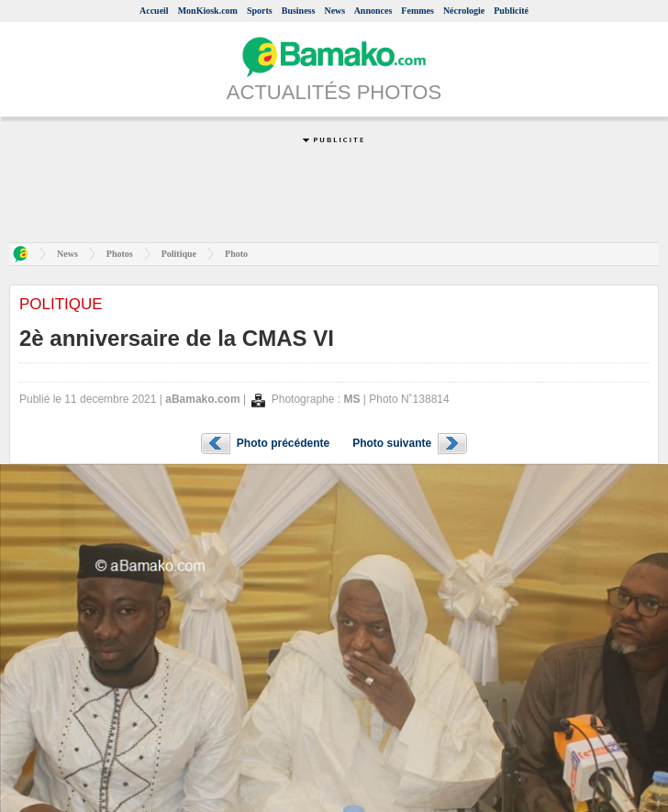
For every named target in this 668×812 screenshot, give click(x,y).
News (334, 11)
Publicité (511, 11)
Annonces (373, 11)
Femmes (417, 11)
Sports (260, 11)
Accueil (154, 11)
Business (299, 11)
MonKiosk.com (208, 11)
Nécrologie (464, 11)
